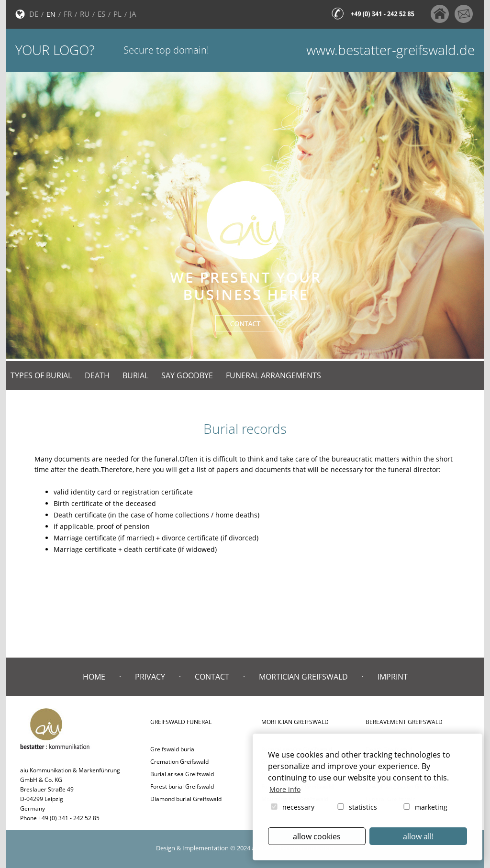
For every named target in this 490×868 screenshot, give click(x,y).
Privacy (150, 677)
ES (101, 14)
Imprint (393, 677)
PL (117, 14)
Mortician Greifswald (303, 677)
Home (94, 677)
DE (34, 14)
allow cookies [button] (317, 836)
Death (97, 375)
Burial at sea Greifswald (182, 774)
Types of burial (41, 375)
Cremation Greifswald (179, 762)
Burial (135, 375)
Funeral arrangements (273, 375)
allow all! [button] (418, 836)
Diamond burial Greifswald (186, 799)
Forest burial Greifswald (182, 786)
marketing (425, 807)
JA (133, 14)
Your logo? (55, 50)
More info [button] (285, 789)
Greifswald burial (173, 749)
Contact (212, 677)
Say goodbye (187, 375)
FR (68, 14)
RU (85, 14)
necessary (292, 807)
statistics (356, 807)
